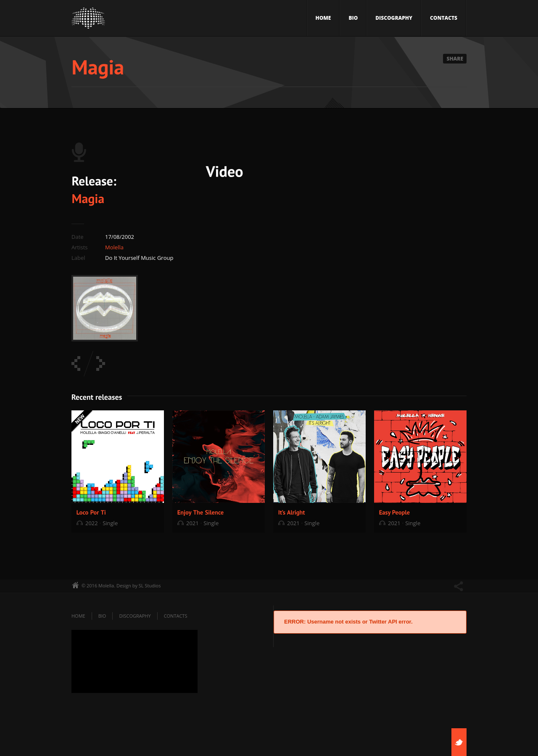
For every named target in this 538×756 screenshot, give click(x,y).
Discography (394, 18)
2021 (193, 523)
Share (455, 59)
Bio (353, 18)
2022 (92, 523)
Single (110, 523)
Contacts (444, 18)
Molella (114, 247)
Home (323, 18)
